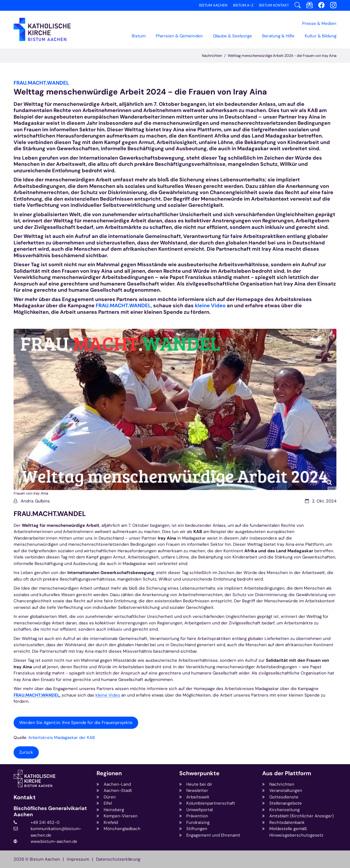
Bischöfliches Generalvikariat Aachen (50, 812)
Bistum (139, 36)
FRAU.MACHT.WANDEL (50, 514)
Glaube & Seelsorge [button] (232, 36)
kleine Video (210, 306)
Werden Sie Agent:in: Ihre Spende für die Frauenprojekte (76, 723)
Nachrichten (212, 56)
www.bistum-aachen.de (54, 841)
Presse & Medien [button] (319, 23)
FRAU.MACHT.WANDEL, (124, 306)
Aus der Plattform (287, 773)
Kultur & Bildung (321, 36)
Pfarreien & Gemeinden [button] (179, 36)
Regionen (109, 773)
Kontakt (25, 797)
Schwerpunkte (199, 773)
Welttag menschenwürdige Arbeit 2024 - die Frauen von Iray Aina (282, 56)
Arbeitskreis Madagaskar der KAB (62, 738)
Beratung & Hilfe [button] (278, 36)
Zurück (26, 752)
